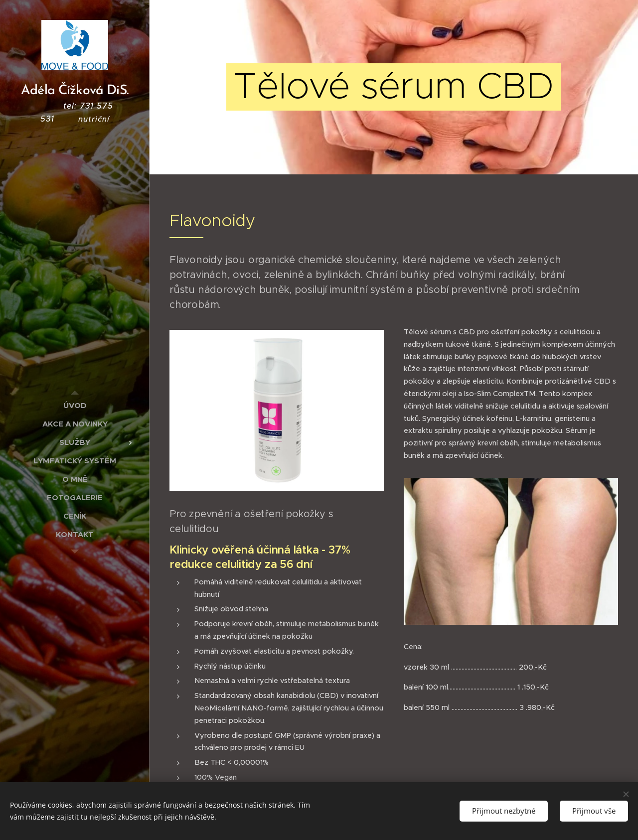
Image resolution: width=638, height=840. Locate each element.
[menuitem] (75, 405)
